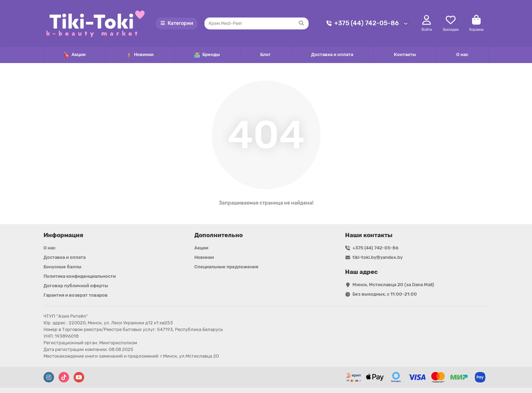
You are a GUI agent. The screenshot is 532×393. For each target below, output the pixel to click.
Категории (177, 23)
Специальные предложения (226, 267)
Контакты (405, 54)
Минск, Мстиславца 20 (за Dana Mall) (393, 285)
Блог (265, 54)
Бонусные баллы (62, 267)
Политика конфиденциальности (80, 276)
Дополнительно (218, 235)
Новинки (140, 55)
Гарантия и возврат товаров (76, 295)
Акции (75, 55)
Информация (63, 235)
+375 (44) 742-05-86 (362, 23)
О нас (462, 54)
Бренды (207, 55)
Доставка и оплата (332, 54)
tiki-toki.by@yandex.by (378, 257)
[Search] (257, 23)
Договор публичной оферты (76, 286)
